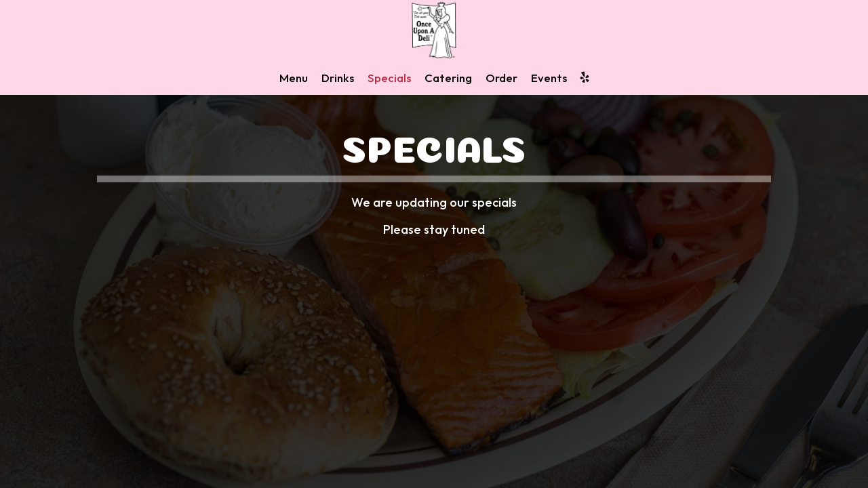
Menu (294, 78)
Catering (448, 78)
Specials (389, 78)
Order (501, 78)
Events (549, 78)
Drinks (338, 78)
